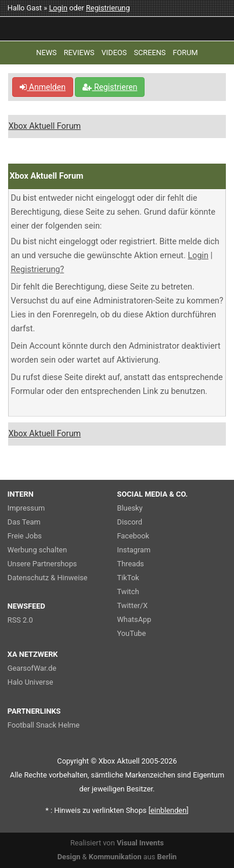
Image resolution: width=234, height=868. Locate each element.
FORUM (185, 53)
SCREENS (150, 53)
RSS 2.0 (20, 620)
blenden (168, 810)
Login (58, 8)
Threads (131, 564)
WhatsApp (134, 619)
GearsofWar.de (32, 668)
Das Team (24, 522)
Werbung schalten (37, 550)
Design (69, 857)
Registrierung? (37, 270)
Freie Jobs (25, 536)
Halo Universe (30, 682)
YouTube (132, 633)
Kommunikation (115, 857)
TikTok (128, 578)
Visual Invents (140, 843)
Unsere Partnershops (42, 564)
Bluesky (130, 508)
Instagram (134, 550)
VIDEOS (114, 53)
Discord (130, 522)
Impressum (26, 508)
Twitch (128, 592)
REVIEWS (79, 53)
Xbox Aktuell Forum (44, 126)
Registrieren (110, 87)
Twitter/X (133, 605)
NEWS (46, 53)
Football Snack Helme (44, 725)
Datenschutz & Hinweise (48, 578)
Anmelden (43, 87)
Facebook (134, 536)
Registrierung (108, 8)
